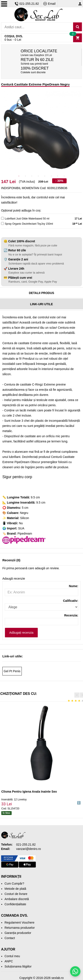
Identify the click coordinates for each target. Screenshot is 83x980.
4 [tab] (38, 176)
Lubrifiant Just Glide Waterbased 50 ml (27, 219)
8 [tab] (64, 176)
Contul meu (12, 956)
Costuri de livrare (16, 894)
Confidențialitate (15, 904)
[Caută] (78, 27)
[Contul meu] (80, 4)
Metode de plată (15, 889)
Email (49, 4)
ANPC (9, 961)
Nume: (74, 586)
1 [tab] (19, 176)
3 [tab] (32, 176)
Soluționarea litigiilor (18, 966)
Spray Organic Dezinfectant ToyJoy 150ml (29, 224)
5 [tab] (45, 176)
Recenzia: (71, 615)
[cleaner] (2, 223)
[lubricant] (2, 218)
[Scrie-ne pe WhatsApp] (75, 971)
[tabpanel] (41, 131)
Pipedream (25, 534)
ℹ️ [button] (79, 803)
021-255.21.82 (27, 4)
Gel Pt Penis (12, 671)
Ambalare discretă (17, 899)
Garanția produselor (18, 933)
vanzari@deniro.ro (29, 849)
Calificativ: (71, 601)
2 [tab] (25, 176)
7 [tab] (58, 176)
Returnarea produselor (20, 928)
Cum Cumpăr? (14, 884)
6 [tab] (51, 176)
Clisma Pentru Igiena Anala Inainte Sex (29, 792)
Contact (10, 938)
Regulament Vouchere (20, 922)
